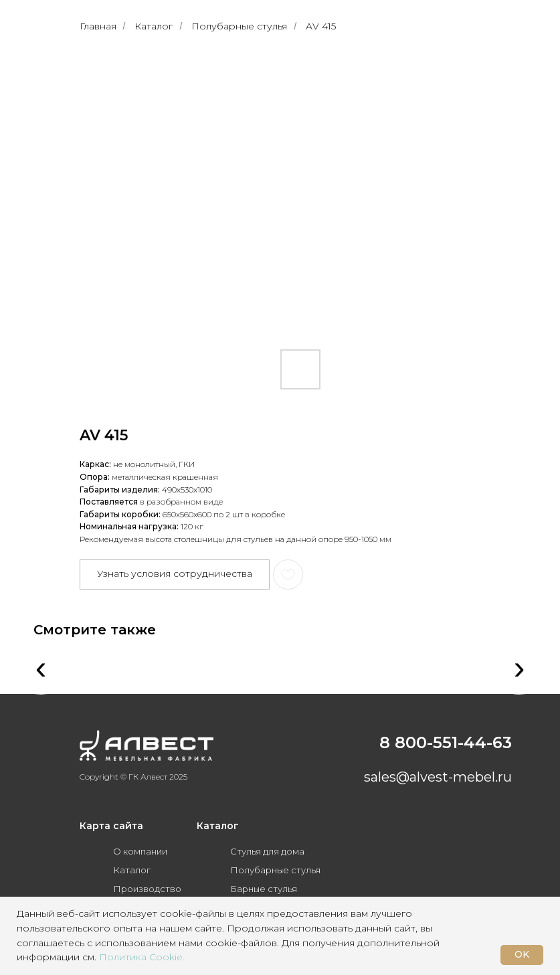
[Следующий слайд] (458, 196)
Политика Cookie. (142, 957)
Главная (98, 26)
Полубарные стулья (239, 26)
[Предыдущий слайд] (103, 196)
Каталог (154, 26)
